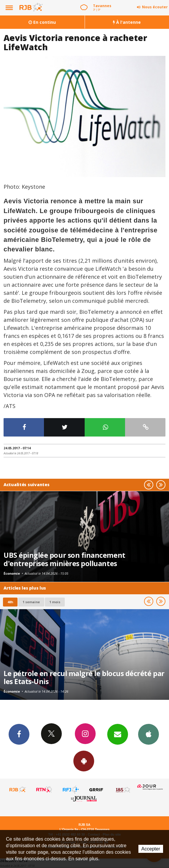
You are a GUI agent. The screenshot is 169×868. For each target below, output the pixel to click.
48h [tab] (10, 602)
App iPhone (149, 734)
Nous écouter (155, 7)
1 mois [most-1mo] (55, 602)
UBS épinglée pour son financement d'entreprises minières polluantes (64, 559)
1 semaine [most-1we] (31, 602)
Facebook (19, 734)
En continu (42, 22)
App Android (84, 761)
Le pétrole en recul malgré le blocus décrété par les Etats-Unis (84, 678)
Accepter (151, 849)
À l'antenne (127, 22)
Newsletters (118, 734)
